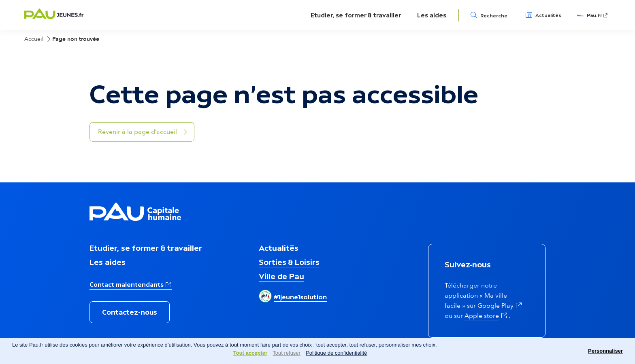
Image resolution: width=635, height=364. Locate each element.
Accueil (34, 39)
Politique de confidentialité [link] (336, 353)
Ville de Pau (281, 276)
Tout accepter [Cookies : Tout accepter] (250, 353)
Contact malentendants (131, 284)
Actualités (548, 15)
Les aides (432, 15)
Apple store (487, 316)
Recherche (494, 16)
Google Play (500, 306)
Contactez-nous (130, 312)
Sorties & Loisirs (289, 262)
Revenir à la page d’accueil (137, 132)
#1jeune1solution (300, 297)
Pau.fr (598, 15)
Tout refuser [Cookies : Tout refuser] (287, 353)
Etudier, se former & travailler (356, 15)
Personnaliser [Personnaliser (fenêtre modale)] (605, 351)
